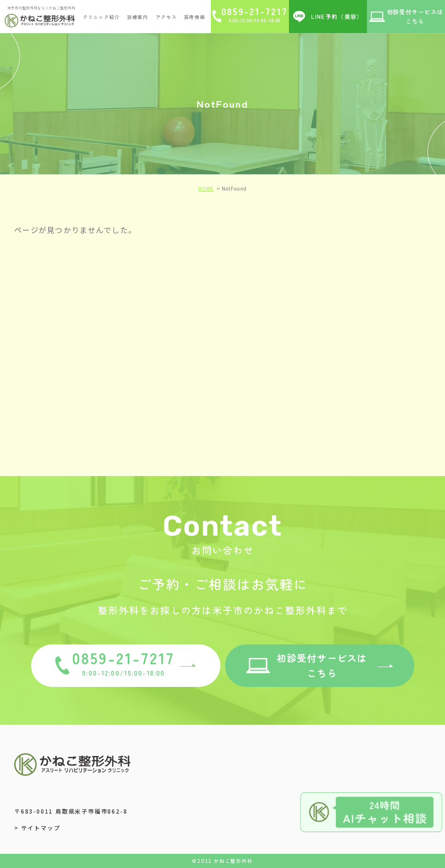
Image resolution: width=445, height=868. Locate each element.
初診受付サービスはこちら (322, 665)
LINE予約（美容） (337, 16)
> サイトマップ (37, 828)
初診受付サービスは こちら (415, 16)
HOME (206, 188)
